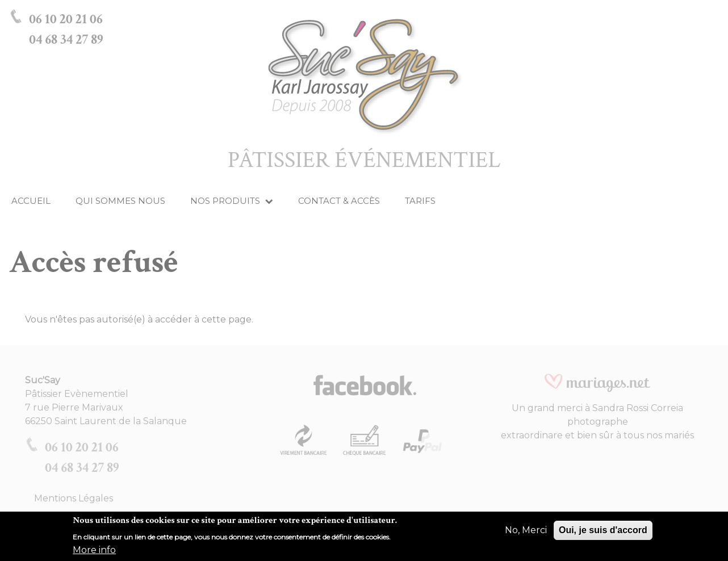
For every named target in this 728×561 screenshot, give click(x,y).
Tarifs (420, 201)
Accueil (31, 201)
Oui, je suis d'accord (603, 535)
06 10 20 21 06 (66, 19)
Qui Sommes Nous (120, 201)
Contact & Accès (339, 201)
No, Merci (526, 535)
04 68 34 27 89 (66, 39)
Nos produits (232, 201)
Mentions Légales (74, 498)
